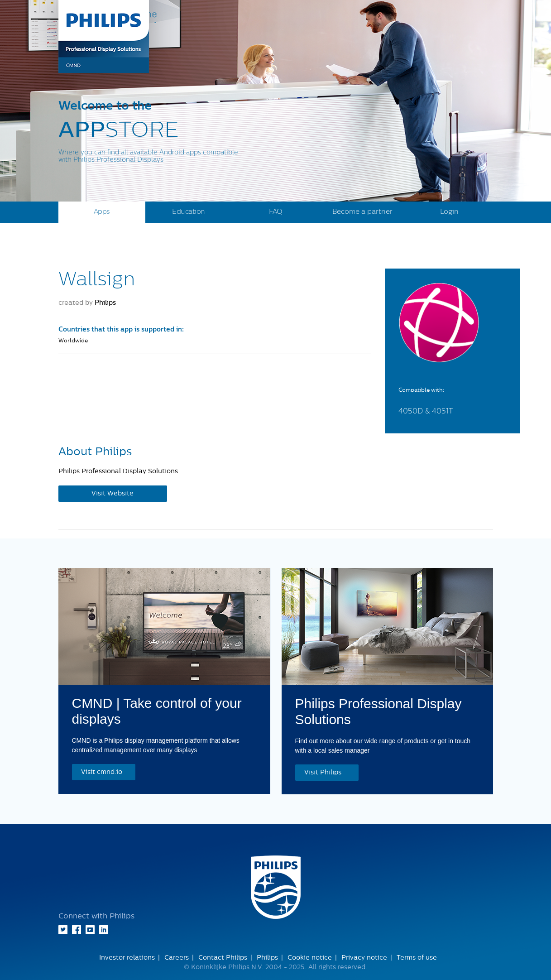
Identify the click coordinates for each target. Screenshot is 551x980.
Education (189, 212)
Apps (102, 212)
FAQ (275, 212)
